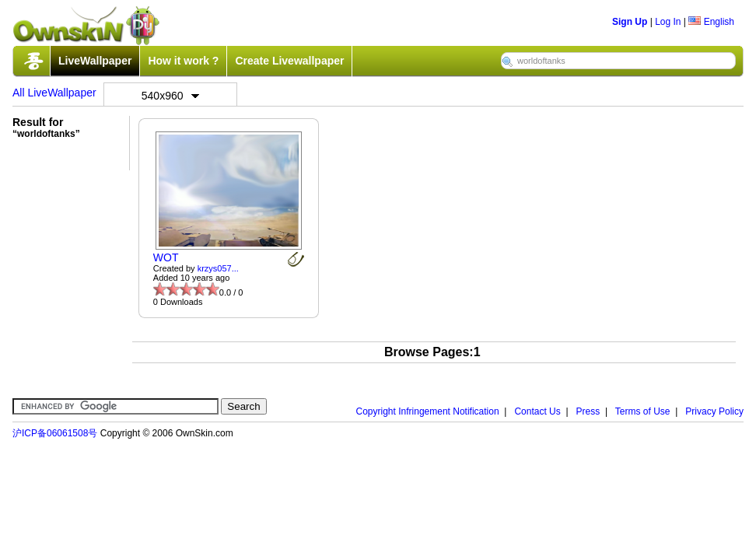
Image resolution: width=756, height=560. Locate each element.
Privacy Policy (714, 411)
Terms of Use (643, 411)
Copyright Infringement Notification (428, 411)
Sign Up (630, 22)
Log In (668, 22)
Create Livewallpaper (289, 61)
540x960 (170, 96)
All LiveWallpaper (54, 93)
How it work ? (183, 61)
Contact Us (537, 411)
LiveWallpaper (95, 61)
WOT (166, 257)
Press (588, 411)
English (711, 22)
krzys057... (218, 268)
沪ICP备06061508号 (55, 433)
